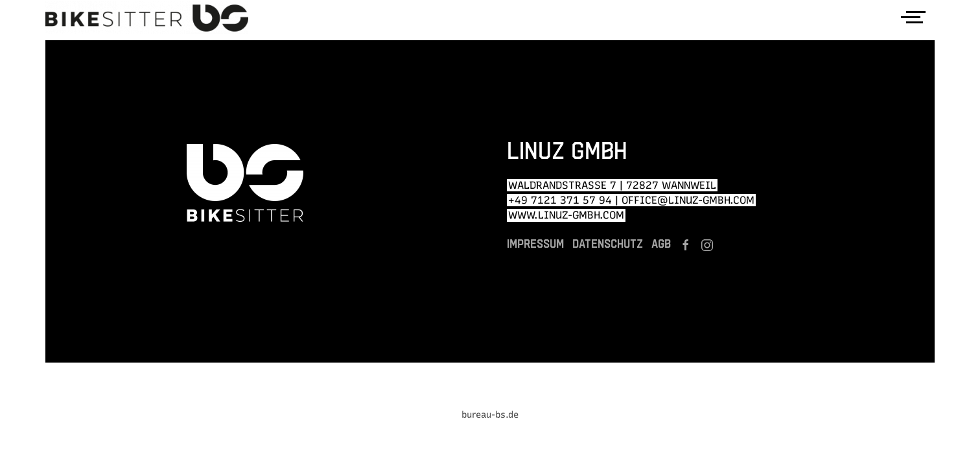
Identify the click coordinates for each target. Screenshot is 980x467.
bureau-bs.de (490, 415)
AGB (661, 244)
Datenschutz (608, 244)
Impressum (535, 244)
